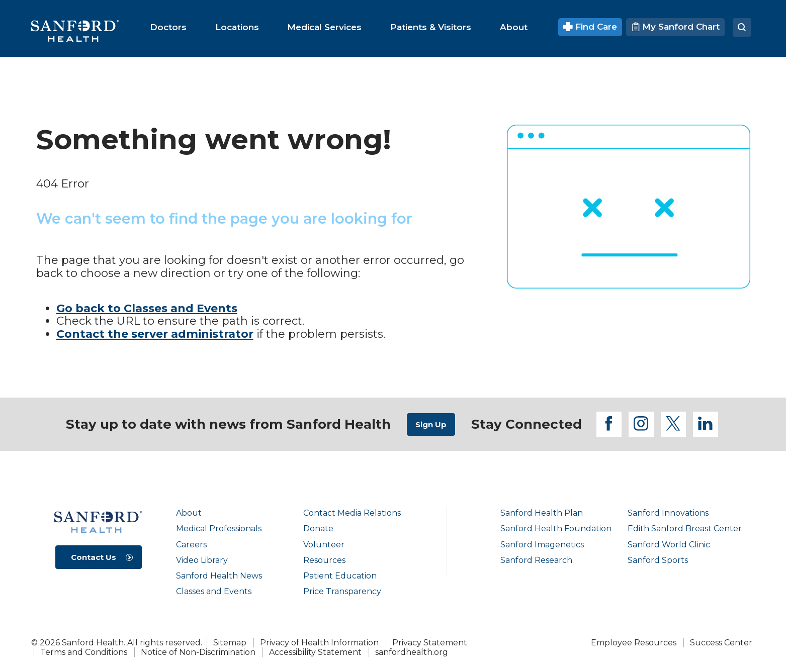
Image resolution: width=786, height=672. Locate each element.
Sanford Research (536, 560)
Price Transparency (342, 591)
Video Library (202, 560)
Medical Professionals (219, 529)
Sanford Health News (219, 576)
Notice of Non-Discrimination (198, 652)
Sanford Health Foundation (556, 529)
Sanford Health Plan (542, 513)
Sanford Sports (658, 560)
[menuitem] (168, 27)
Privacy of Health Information (319, 643)
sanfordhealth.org (412, 652)
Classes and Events (214, 591)
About (189, 513)
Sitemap (230, 643)
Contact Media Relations (352, 513)
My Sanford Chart (675, 27)
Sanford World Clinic (669, 545)
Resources (324, 560)
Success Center (721, 643)
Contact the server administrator (155, 334)
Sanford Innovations (668, 513)
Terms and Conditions (84, 652)
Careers (191, 545)
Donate (318, 529)
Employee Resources (634, 643)
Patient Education (340, 576)
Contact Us (94, 557)
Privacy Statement (430, 643)
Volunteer (324, 545)
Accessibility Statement (315, 652)
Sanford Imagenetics (542, 545)
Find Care (590, 27)
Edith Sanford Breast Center (685, 529)
